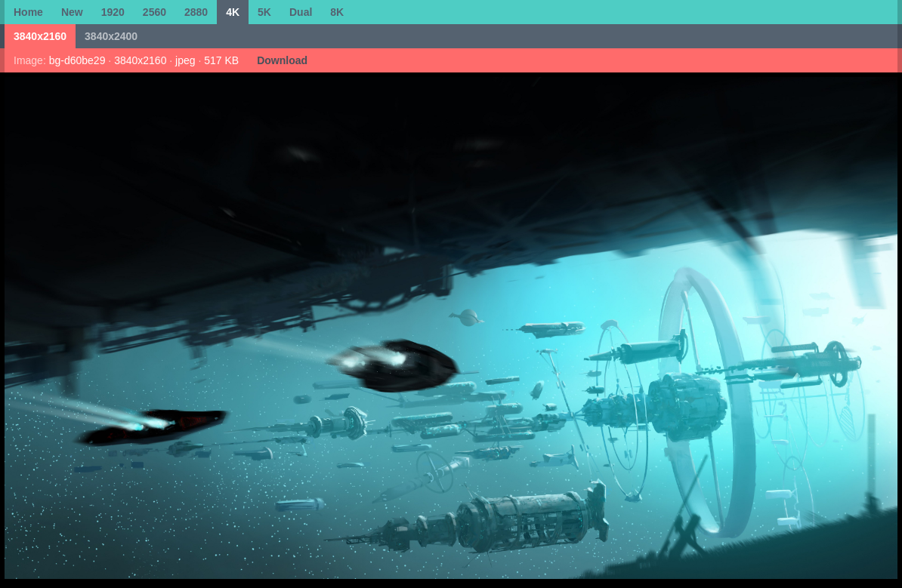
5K (264, 12)
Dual (301, 12)
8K (337, 12)
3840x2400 (111, 36)
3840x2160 (40, 36)
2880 (196, 12)
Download (282, 60)
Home (28, 12)
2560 (154, 12)
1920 (113, 12)
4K (233, 12)
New (72, 12)
